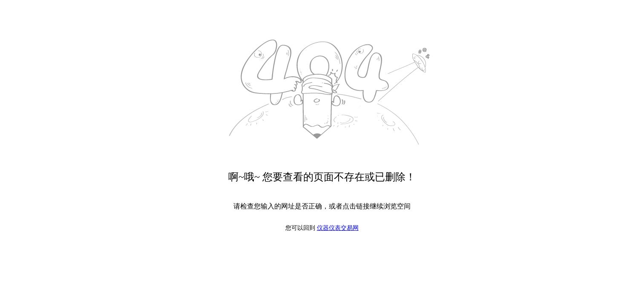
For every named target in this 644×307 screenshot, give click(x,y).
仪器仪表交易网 (338, 228)
